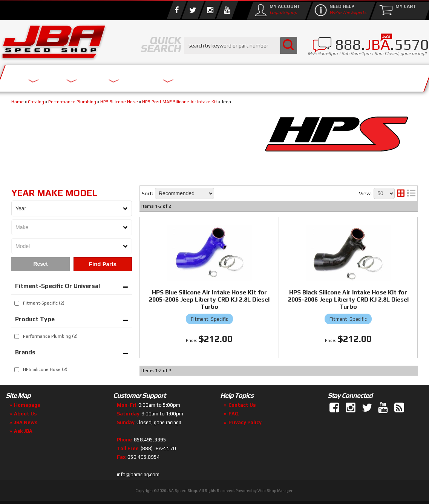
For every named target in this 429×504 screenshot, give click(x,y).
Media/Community (284, 76)
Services (42, 76)
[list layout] (411, 193)
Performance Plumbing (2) (50, 336)
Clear (41, 264)
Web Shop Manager (275, 491)
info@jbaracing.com (138, 474)
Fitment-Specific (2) (44, 303)
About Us (110, 76)
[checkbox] (17, 303)
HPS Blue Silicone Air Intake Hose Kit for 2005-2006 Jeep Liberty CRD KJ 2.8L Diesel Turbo (209, 299)
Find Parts (103, 264)
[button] (241, 45)
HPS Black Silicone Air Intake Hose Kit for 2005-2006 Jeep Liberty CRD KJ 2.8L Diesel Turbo (348, 299)
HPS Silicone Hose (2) (45, 369)
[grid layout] (401, 193)
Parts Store (188, 76)
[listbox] (72, 208)
